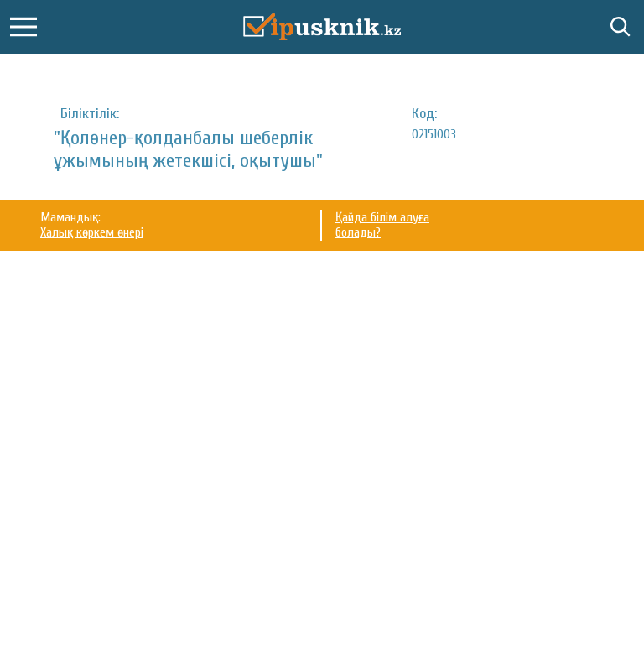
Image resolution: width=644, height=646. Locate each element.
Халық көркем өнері (92, 232)
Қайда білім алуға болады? (382, 225)
